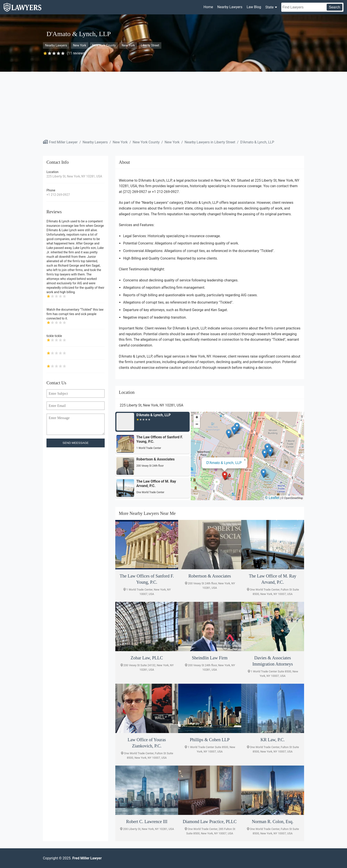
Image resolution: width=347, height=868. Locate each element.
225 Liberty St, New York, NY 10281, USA (74, 176)
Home (208, 7)
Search (334, 7)
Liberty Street (150, 45)
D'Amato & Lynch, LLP (257, 142)
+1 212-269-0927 (58, 195)
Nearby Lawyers (230, 7)
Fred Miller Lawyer (63, 142)
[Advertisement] (173, 105)
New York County (104, 45)
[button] (225, 476)
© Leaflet (272, 498)
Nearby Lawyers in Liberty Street (210, 142)
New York (80, 45)
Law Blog (254, 7)
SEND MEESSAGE (76, 443)
